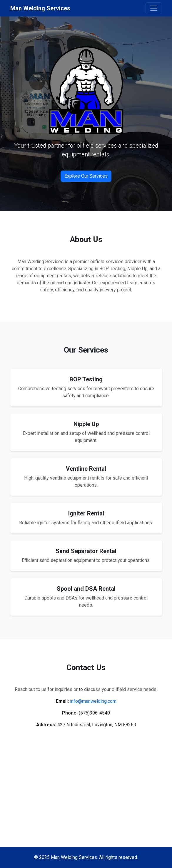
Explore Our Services (86, 176)
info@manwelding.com (93, 701)
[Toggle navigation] (154, 8)
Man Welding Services (40, 8)
